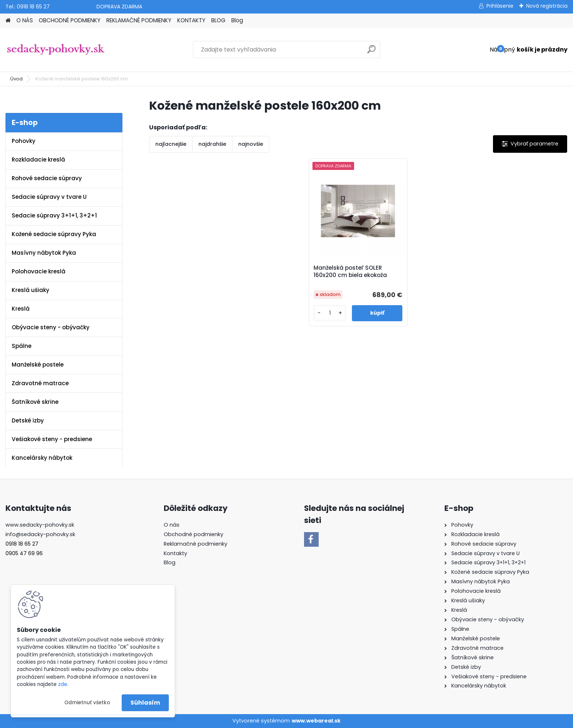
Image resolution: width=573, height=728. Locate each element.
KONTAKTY (191, 20)
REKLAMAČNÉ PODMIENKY (139, 20)
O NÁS (25, 20)
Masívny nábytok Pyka (44, 253)
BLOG (218, 20)
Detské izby (28, 420)
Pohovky (24, 141)
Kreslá (21, 309)
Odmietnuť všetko (87, 703)
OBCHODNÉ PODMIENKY (70, 20)
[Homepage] (8, 21)
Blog (237, 20)
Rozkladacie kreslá (38, 160)
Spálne (22, 346)
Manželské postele (38, 365)
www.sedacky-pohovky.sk (40, 525)
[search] (371, 52)
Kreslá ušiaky (31, 290)
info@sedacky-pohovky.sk (40, 534)
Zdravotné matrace (40, 383)
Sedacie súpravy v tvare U (49, 197)
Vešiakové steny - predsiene (52, 439)
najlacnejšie (171, 144)
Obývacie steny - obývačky (51, 327)
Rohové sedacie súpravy (47, 178)
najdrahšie (212, 144)
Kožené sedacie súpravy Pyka (54, 234)
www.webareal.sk (316, 721)
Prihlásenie (500, 6)
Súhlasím (145, 703)
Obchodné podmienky (193, 534)
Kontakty (175, 553)
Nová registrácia (547, 6)
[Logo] (56, 50)
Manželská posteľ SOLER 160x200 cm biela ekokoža (350, 272)
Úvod (16, 79)
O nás (172, 525)
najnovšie (251, 144)
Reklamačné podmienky (196, 544)
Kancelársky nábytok (42, 458)
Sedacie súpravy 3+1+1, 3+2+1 (54, 215)
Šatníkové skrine (35, 402)
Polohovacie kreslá (39, 271)
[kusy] (330, 313)
